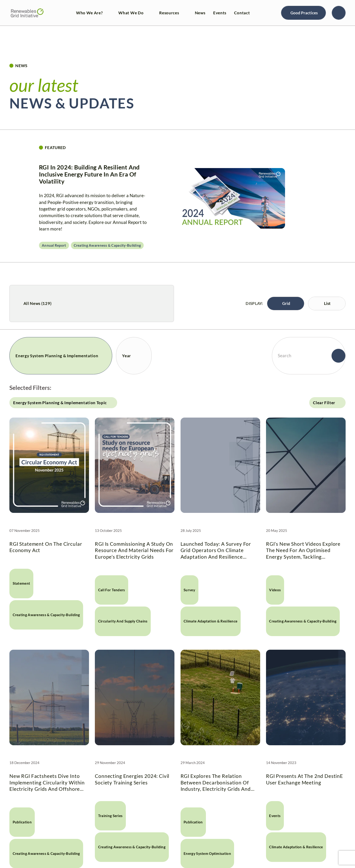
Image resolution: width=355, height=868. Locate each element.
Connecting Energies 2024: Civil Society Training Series (132, 779)
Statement (21, 583)
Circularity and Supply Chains (123, 621)
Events (220, 13)
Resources (169, 13)
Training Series (110, 816)
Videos (275, 590)
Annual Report (54, 245)
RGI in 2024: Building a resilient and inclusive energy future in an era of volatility (89, 174)
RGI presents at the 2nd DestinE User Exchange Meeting (305, 779)
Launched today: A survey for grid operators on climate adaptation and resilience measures (216, 550)
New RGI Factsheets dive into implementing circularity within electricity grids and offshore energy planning (47, 782)
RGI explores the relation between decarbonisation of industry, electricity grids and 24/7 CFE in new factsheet (216, 782)
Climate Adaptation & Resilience (210, 621)
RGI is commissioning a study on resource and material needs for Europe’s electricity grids (134, 550)
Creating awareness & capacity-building (107, 245)
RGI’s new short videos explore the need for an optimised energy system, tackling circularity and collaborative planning (303, 550)
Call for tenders (112, 590)
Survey (189, 590)
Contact (242, 13)
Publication (22, 822)
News (200, 13)
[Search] (339, 13)
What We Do (131, 13)
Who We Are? (89, 13)
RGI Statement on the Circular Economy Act (46, 547)
